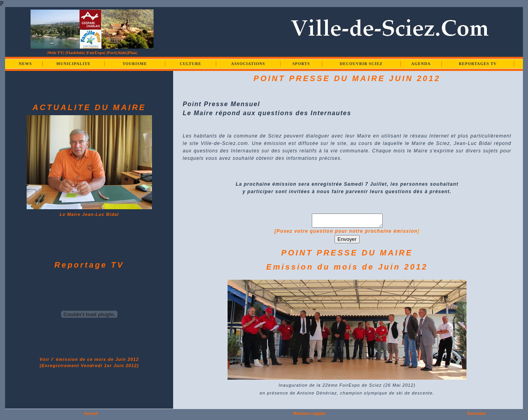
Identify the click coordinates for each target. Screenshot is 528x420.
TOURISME (135, 64)
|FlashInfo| (75, 52)
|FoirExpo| (95, 52)
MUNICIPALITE (73, 64)
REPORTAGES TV (478, 64)
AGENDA (421, 64)
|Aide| (122, 52)
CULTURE (191, 64)
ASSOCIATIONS (248, 64)
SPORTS (301, 64)
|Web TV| (56, 52)
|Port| (112, 52)
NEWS (25, 64)
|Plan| (132, 52)
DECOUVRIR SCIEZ (361, 64)
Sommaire (477, 416)
